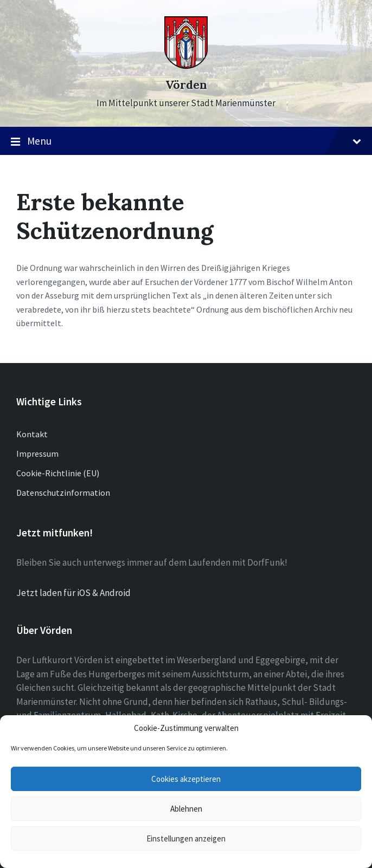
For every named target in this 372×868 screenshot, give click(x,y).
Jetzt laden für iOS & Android (73, 593)
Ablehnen (186, 809)
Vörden (186, 85)
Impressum (37, 454)
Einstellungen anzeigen (186, 838)
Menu (186, 141)
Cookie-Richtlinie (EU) (58, 473)
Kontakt (32, 434)
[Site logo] (186, 66)
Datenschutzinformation (63, 493)
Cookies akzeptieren (186, 779)
